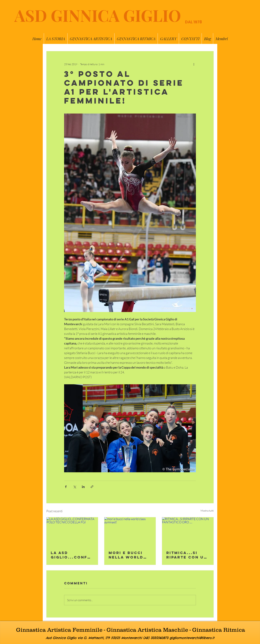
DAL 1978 (193, 22)
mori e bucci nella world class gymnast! (130, 555)
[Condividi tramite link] (92, 487)
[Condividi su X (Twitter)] (75, 487)
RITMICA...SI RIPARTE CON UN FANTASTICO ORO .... (188, 555)
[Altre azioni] (194, 64)
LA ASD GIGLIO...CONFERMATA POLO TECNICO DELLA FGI (72, 555)
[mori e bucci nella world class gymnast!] (130, 532)
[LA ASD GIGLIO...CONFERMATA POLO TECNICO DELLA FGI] (72, 532)
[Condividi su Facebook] (66, 487)
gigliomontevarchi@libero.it (192, 638)
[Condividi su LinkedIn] (83, 487)
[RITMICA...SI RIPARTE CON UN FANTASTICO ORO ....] (188, 532)
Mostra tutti (207, 511)
